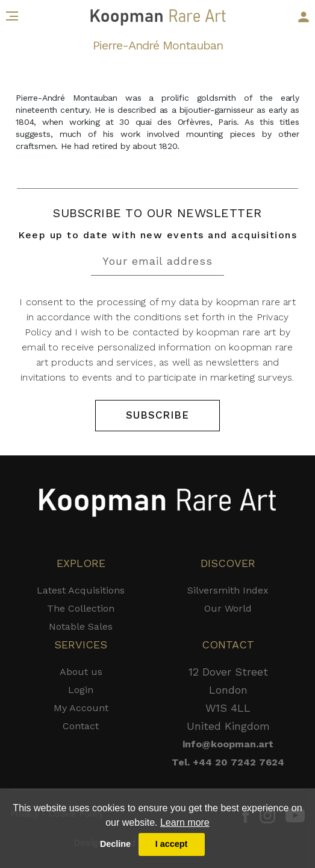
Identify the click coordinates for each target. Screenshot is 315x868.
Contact (81, 726)
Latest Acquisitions (81, 590)
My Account (81, 708)
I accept (172, 844)
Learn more (185, 822)
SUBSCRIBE (157, 415)
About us (81, 672)
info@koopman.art (228, 744)
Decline (115, 844)
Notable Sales (81, 626)
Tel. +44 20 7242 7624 (228, 762)
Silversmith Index (228, 590)
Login (81, 690)
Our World (228, 608)
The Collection (81, 608)
